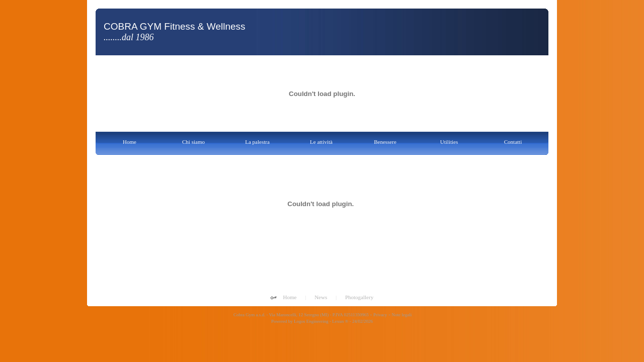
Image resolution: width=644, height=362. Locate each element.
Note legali (402, 315)
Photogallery (359, 297)
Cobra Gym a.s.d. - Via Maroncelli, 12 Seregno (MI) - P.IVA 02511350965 (301, 315)
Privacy (380, 315)
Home (290, 297)
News (321, 297)
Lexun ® (340, 321)
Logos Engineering (311, 321)
